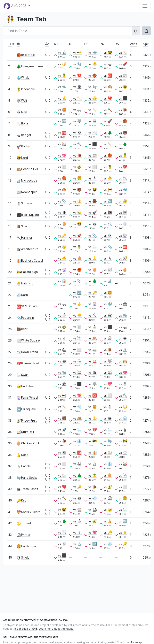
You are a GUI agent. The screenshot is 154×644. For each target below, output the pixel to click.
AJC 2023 (15, 6)
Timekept (137, 642)
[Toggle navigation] (145, 6)
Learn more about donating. (56, 629)
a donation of (26, 629)
